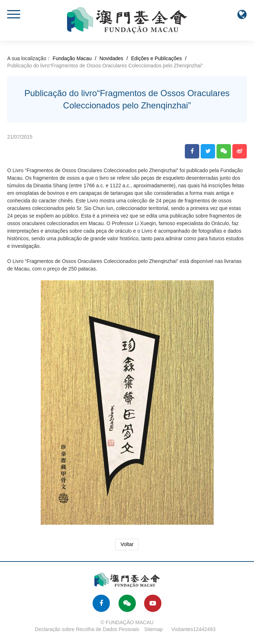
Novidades (111, 58)
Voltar (127, 544)
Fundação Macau (72, 58)
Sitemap (153, 629)
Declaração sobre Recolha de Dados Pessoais (87, 629)
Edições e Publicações (157, 58)
